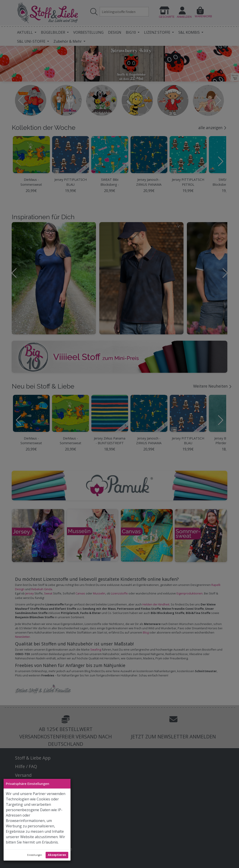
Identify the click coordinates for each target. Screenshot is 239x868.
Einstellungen (35, 855)
